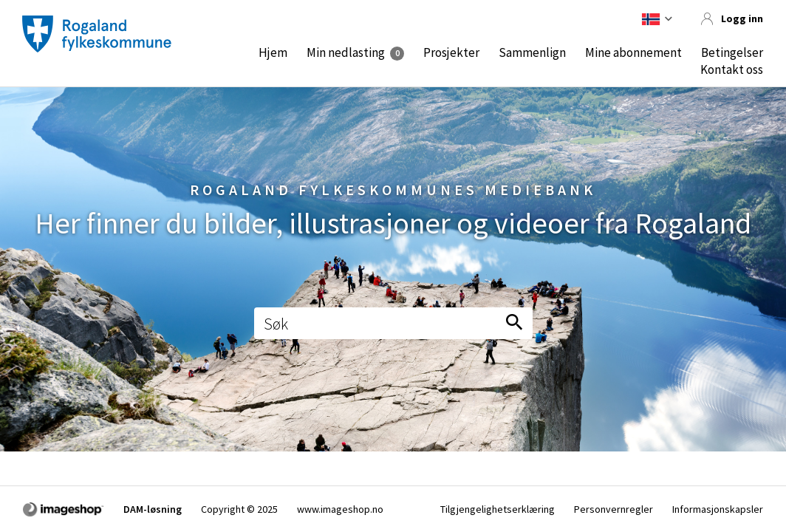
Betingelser (732, 52)
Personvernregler (614, 509)
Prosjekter (451, 52)
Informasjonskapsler (718, 509)
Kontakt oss (732, 69)
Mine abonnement (633, 52)
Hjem (273, 52)
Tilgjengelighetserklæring (498, 509)
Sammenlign (532, 52)
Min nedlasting (346, 52)
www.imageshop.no (340, 509)
